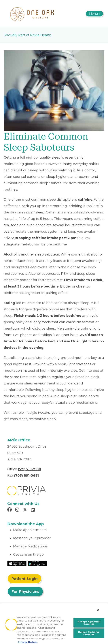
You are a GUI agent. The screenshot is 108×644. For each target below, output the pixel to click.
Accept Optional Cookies (89, 623)
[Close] (98, 610)
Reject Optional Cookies (89, 633)
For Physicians (25, 592)
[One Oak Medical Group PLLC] (32, 14)
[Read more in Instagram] (18, 510)
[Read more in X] (26, 510)
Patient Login (24, 579)
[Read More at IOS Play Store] (17, 563)
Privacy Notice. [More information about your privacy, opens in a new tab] (28, 642)
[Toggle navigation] (94, 14)
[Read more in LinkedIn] (33, 510)
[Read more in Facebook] (10, 510)
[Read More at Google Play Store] (37, 563)
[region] (54, 624)
